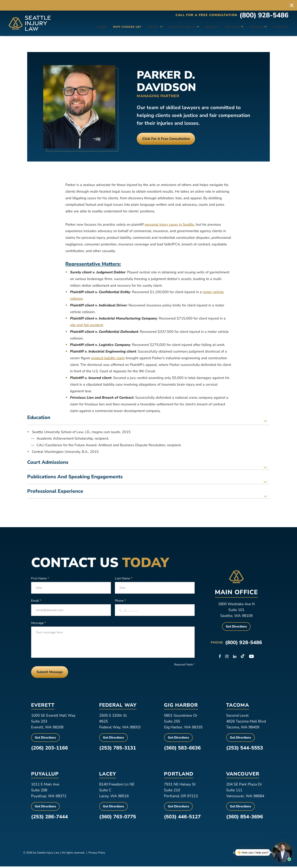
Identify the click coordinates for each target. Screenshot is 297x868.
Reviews (224, 28)
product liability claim (108, 358)
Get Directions (236, 627)
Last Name (124, 578)
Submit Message (52, 673)
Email (36, 601)
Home (88, 28)
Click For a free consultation (171, 139)
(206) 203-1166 (49, 750)
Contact (277, 28)
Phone (120, 601)
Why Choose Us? (115, 28)
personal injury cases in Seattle (169, 224)
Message (39, 623)
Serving (248, 28)
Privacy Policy (97, 854)
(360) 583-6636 (182, 750)
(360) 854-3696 (245, 818)
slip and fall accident (86, 325)
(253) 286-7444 (49, 818)
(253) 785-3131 (118, 750)
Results (203, 28)
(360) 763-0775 (118, 818)
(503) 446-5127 (182, 818)
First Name (40, 578)
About (142, 28)
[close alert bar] (292, 5)
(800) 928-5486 (264, 18)
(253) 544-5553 (245, 750)
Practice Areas (172, 28)
